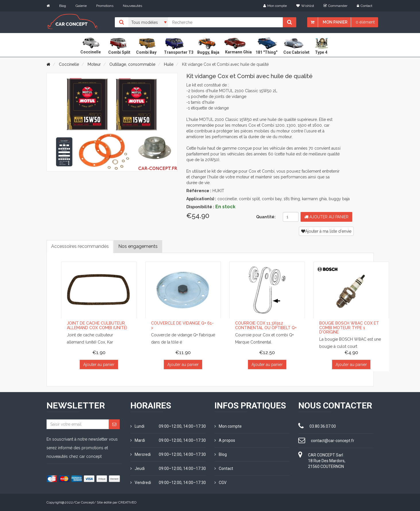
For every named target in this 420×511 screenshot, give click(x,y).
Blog (63, 6)
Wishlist (305, 6)
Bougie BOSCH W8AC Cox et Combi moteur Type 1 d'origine (349, 328)
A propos (225, 440)
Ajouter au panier (326, 217)
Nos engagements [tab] (138, 246)
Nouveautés (132, 6)
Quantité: (266, 217)
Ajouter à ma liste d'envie (326, 231)
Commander (335, 6)
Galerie (81, 6)
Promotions (105, 6)
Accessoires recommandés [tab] (80, 246)
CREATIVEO (127, 502)
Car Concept (84, 502)
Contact (365, 6)
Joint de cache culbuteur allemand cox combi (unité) (97, 325)
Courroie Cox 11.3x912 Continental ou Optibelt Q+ (266, 325)
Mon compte (275, 6)
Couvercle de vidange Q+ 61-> (182, 325)
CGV (220, 483)
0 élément (365, 22)
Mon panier (335, 22)
